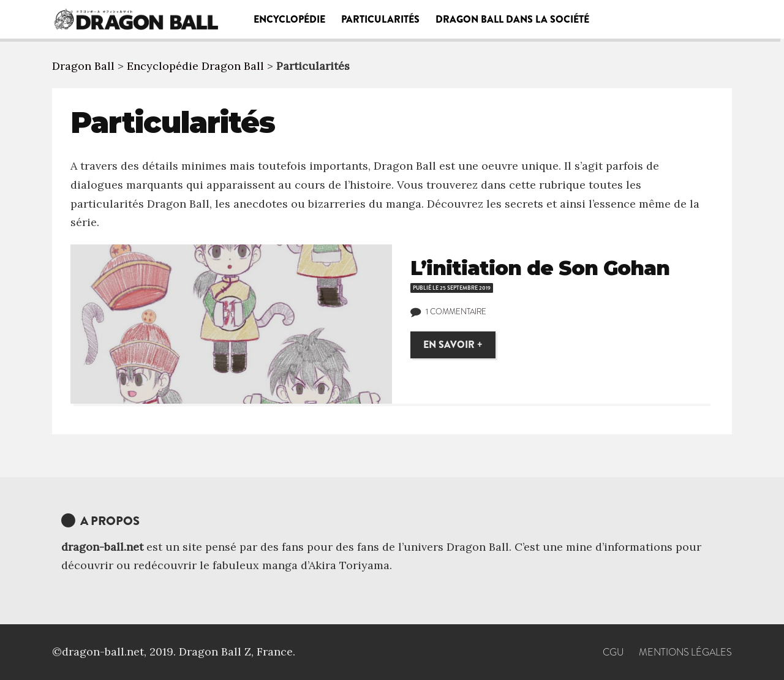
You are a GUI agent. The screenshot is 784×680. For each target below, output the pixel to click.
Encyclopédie (289, 19)
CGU (613, 652)
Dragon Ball (83, 66)
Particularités (380, 19)
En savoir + (453, 345)
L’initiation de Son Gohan (540, 268)
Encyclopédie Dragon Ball (195, 66)
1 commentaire (456, 312)
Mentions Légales (685, 652)
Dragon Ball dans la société (512, 19)
